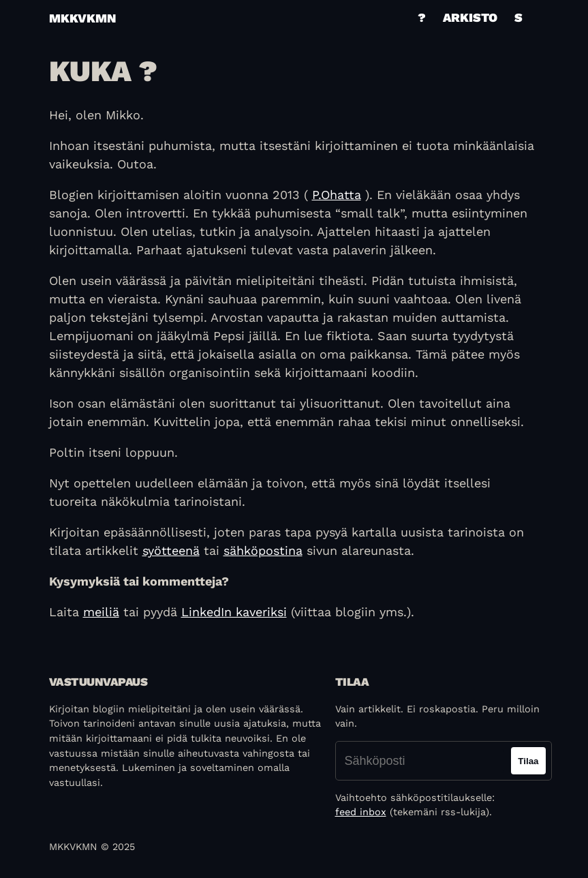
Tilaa (528, 761)
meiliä (101, 612)
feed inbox (361, 812)
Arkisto (470, 17)
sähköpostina (263, 550)
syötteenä (171, 550)
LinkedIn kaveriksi (234, 612)
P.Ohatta (337, 195)
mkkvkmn (82, 18)
